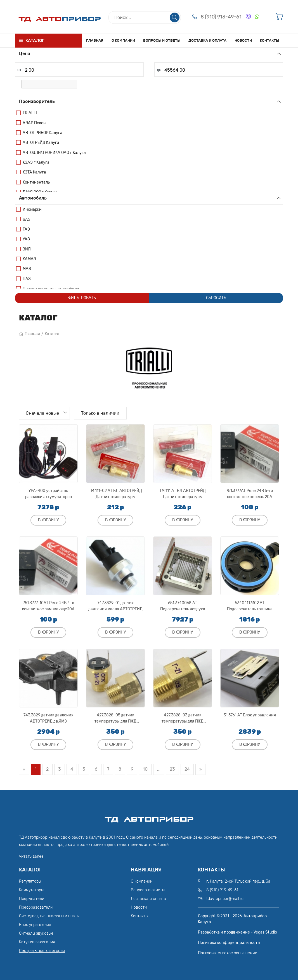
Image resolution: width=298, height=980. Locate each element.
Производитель (37, 101)
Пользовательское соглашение (228, 953)
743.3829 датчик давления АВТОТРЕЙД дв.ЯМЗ (49, 718)
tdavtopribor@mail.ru (225, 899)
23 (173, 769)
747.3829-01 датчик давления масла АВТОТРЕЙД (115, 606)
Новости (243, 40)
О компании (123, 40)
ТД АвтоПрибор (149, 817)
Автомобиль (33, 198)
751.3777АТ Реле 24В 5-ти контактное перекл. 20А (250, 494)
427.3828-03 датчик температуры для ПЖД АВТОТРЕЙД (183, 718)
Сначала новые (43, 413)
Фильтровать (82, 298)
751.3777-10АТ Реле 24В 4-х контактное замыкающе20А (48, 606)
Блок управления (35, 925)
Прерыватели (32, 899)
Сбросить (216, 298)
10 (146, 769)
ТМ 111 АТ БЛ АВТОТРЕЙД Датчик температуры (183, 494)
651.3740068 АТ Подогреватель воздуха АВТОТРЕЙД (183, 606)
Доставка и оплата (207, 40)
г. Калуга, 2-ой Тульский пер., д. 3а (238, 881)
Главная (95, 40)
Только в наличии (101, 413)
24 (188, 769)
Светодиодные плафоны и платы (49, 916)
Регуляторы (30, 881)
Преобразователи (36, 907)
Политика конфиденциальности (229, 943)
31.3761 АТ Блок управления (250, 715)
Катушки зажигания (37, 942)
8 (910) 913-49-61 (221, 17)
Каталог (52, 334)
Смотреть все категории (42, 951)
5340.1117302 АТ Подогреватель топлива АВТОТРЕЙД (250, 606)
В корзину (48, 520)
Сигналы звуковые (36, 933)
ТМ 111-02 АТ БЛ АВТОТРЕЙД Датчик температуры (115, 494)
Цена (25, 54)
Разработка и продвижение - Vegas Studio (237, 932)
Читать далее (31, 856)
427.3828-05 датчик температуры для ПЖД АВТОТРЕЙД (115, 718)
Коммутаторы (31, 890)
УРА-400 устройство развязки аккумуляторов (49, 494)
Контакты (269, 40)
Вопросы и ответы (162, 40)
